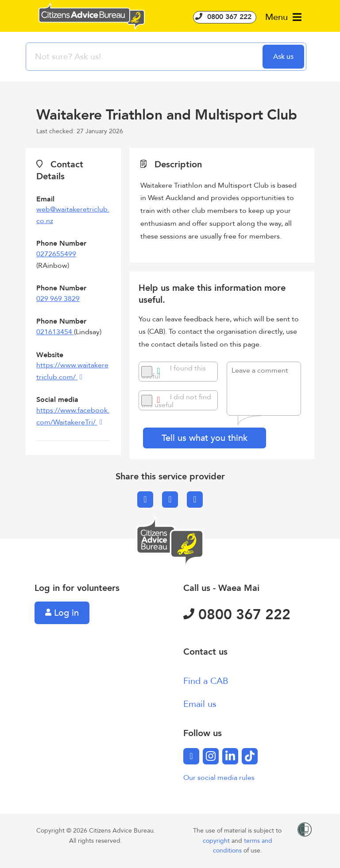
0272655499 (56, 254)
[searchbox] (145, 57)
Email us (200, 704)
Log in (62, 613)
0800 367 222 (225, 17)
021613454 (55, 332)
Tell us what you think (205, 438)
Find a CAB (206, 681)
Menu (283, 17)
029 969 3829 (58, 299)
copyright (217, 841)
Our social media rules (219, 778)
